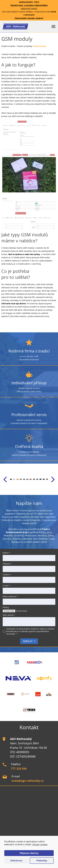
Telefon (6, 575)
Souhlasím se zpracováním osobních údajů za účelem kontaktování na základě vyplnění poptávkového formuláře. (30, 631)
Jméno (5, 553)
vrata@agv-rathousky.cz (28, 781)
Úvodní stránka (8, 46)
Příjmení (6, 564)
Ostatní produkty (25, 46)
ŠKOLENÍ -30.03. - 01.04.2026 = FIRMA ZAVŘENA (29, 5)
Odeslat (28, 641)
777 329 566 (19, 769)
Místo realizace (9, 596)
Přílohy (6, 607)
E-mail (5, 586)
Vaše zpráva (8, 615)
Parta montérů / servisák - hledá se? (29, 18)
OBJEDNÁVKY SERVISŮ (29, 9)
